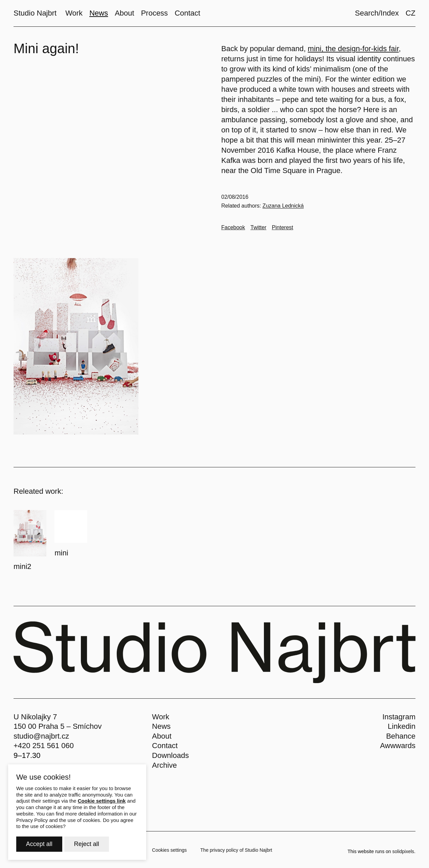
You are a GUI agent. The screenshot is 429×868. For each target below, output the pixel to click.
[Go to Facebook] (233, 228)
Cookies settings (169, 850)
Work (161, 717)
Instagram (399, 717)
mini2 (22, 566)
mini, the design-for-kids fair (353, 49)
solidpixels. (404, 851)
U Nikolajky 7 (35, 717)
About (162, 736)
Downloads (170, 755)
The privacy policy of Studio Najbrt (236, 850)
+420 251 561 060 (44, 746)
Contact (165, 746)
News (161, 726)
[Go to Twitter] (258, 228)
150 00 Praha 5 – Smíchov (58, 726)
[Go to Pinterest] (282, 228)
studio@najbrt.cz (41, 736)
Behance (401, 736)
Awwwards (398, 746)
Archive (164, 765)
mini (61, 553)
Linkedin (402, 726)
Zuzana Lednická (283, 206)
